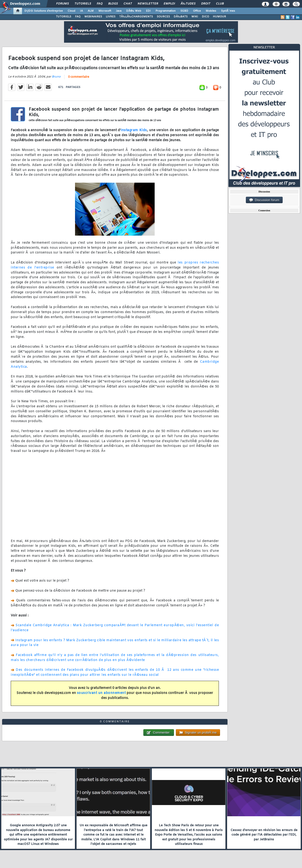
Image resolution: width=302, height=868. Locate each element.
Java (119, 11)
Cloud (71, 11)
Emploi (169, 4)
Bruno (56, 77)
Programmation (166, 11)
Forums (62, 4)
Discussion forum (264, 200)
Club (220, 4)
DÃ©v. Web (134, 11)
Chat (128, 4)
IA (81, 11)
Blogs (113, 4)
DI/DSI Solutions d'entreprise (44, 11)
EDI (148, 11)
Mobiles (211, 11)
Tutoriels (83, 4)
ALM (91, 11)
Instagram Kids (134, 130)
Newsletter (148, 4)
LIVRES (111, 17)
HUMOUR (219, 17)
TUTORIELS (64, 17)
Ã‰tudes (188, 4)
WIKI (195, 17)
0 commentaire (79, 77)
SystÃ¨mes (228, 11)
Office (197, 11)
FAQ (100, 4)
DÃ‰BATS (181, 17)
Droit (206, 4)
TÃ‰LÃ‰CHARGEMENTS (136, 17)
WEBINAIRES (93, 17)
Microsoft (105, 11)
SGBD (184, 11)
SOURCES (163, 17)
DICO (205, 17)
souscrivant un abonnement (101, 693)
